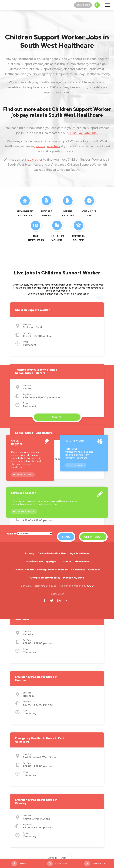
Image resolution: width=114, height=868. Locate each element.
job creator (35, 159)
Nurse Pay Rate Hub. (83, 133)
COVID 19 (65, 561)
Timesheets (82, 561)
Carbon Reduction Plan (52, 553)
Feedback (94, 570)
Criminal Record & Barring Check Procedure (41, 570)
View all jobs (57, 858)
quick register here (47, 146)
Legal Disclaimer (79, 553)
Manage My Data (74, 578)
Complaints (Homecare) (45, 578)
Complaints (78, 570)
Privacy (30, 553)
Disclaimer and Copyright (41, 561)
